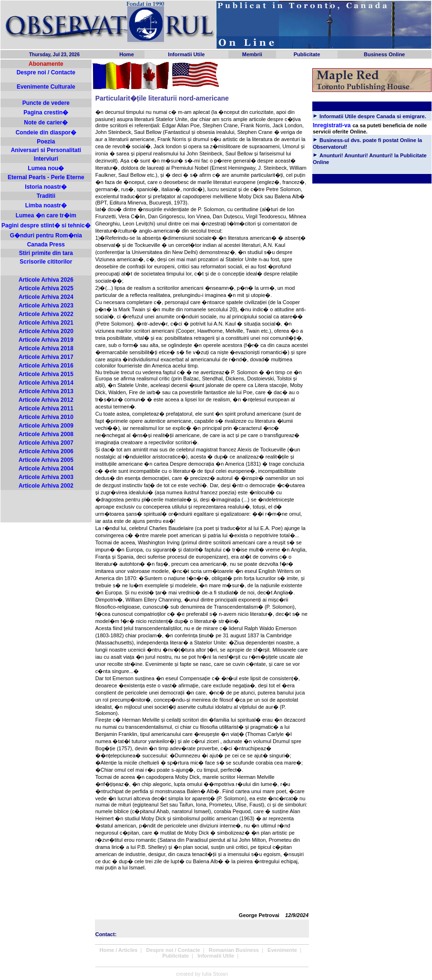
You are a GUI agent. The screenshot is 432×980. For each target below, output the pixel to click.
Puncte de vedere (46, 103)
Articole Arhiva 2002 (46, 486)
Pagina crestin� (46, 112)
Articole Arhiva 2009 (46, 426)
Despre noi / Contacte (46, 72)
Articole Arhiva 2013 (46, 391)
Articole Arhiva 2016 (46, 366)
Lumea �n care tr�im (46, 215)
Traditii (46, 196)
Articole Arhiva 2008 (46, 434)
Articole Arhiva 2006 (46, 451)
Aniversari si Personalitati (46, 150)
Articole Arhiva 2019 (46, 340)
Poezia (46, 142)
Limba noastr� (46, 205)
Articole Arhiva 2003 (46, 477)
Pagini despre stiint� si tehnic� (46, 225)
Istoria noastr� (46, 187)
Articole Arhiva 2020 (46, 331)
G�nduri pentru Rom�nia (46, 235)
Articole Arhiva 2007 (46, 443)
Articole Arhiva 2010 (46, 417)
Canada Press (46, 245)
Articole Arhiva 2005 (46, 460)
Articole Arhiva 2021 (46, 323)
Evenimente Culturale (46, 87)
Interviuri (46, 159)
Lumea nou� (46, 168)
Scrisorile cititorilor (46, 262)
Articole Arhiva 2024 (46, 297)
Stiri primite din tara (46, 253)
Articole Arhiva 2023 (46, 306)
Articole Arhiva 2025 (46, 288)
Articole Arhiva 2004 (46, 469)
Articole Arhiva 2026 (46, 280)
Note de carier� (46, 122)
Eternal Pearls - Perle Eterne (46, 177)
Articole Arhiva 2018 (46, 348)
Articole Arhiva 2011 (46, 408)
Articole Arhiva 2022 (46, 314)
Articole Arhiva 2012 (46, 400)
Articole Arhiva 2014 (46, 383)
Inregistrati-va (332, 125)
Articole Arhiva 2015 (46, 374)
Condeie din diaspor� (46, 133)
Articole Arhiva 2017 (46, 357)
